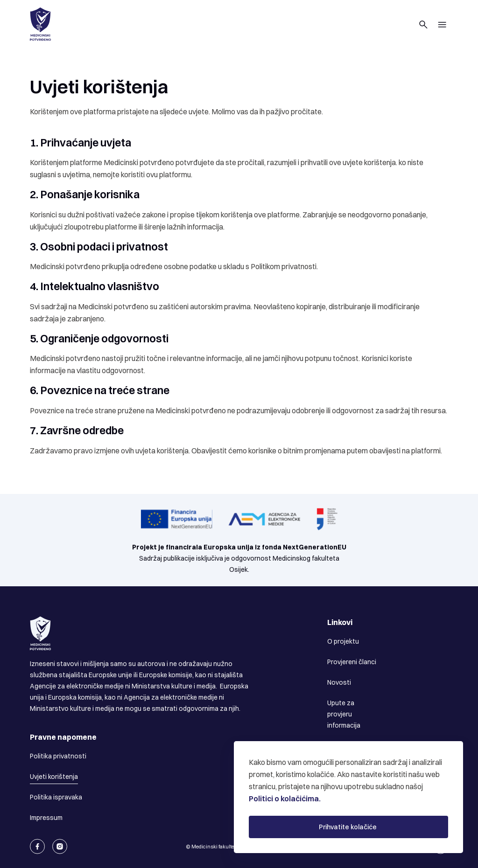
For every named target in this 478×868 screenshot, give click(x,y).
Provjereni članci (352, 662)
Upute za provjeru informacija (344, 714)
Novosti (339, 682)
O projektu (343, 641)
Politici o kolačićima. (285, 799)
